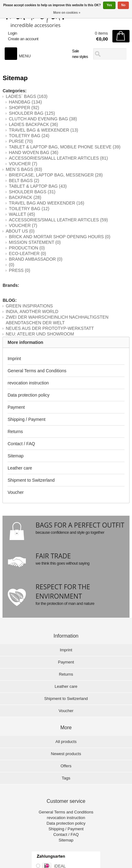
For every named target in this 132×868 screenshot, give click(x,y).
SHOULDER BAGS (32, 192)
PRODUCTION (27, 248)
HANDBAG (25, 102)
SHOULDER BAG (32, 113)
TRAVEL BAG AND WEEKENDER (46, 203)
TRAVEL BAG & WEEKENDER (43, 130)
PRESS (19, 270)
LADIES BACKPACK (33, 124)
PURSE (21, 141)
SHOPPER (24, 108)
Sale (75, 51)
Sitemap (15, 456)
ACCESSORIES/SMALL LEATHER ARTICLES (58, 158)
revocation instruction (28, 383)
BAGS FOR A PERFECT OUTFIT (80, 525)
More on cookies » (67, 13)
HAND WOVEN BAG (33, 152)
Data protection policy (28, 395)
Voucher (15, 492)
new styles (80, 57)
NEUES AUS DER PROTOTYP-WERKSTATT (50, 328)
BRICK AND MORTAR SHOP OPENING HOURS (59, 237)
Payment (16, 407)
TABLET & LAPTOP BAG (38, 186)
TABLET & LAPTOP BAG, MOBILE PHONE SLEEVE (64, 147)
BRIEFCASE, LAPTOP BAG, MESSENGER (56, 175)
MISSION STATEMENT (35, 242)
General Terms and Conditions (37, 371)
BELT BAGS (24, 181)
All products (66, 742)
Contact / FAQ (21, 444)
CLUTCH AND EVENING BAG (43, 119)
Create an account (23, 39)
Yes (109, 5)
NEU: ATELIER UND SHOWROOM (40, 334)
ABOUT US (20, 231)
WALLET (22, 214)
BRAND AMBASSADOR (35, 259)
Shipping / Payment (26, 419)
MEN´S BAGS (24, 169)
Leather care (20, 468)
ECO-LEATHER (27, 253)
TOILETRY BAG (29, 136)
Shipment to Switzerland (31, 480)
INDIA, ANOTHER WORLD (32, 311)
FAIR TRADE (53, 556)
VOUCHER (23, 164)
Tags (66, 778)
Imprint (14, 359)
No (123, 5)
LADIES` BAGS (26, 96)
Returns (15, 432)
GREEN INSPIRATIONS (29, 306)
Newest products (66, 754)
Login (12, 33)
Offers (66, 766)
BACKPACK (25, 197)
